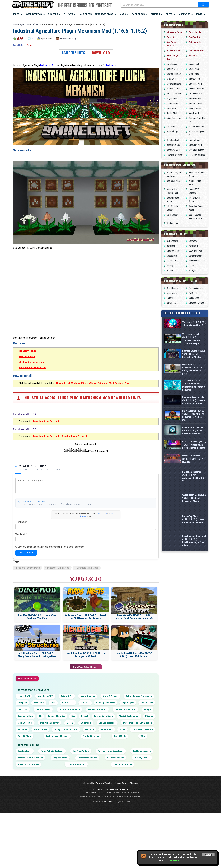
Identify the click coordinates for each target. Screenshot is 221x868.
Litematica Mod (195, 94)
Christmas (23, 772)
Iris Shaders (172, 64)
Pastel (191, 266)
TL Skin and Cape (196, 127)
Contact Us (89, 845)
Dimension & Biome (97, 772)
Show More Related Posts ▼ (86, 729)
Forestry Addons (142, 820)
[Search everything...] (159, 5)
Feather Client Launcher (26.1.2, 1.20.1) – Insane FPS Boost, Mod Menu (194, 434)
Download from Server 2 (74, 498)
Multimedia (86, 785)
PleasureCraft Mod (197, 155)
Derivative (193, 241)
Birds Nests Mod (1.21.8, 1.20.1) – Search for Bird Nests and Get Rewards (86, 679)
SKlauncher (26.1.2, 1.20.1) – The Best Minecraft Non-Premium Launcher (194, 413)
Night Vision (172, 293)
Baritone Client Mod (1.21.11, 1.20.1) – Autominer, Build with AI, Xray (194, 541)
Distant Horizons (174, 84)
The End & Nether (91, 798)
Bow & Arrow (68, 765)
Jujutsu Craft (194, 79)
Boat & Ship (39, 765)
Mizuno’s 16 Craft (196, 303)
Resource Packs (104, 14)
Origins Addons (60, 820)
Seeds (169, 14)
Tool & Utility (120, 798)
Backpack (22, 765)
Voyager (192, 270)
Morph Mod (194, 113)
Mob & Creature (25, 785)
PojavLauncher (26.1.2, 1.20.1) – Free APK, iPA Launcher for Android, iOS (193, 456)
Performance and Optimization (138, 785)
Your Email (21, 596)
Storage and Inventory (142, 792)
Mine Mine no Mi (174, 118)
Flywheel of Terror (175, 155)
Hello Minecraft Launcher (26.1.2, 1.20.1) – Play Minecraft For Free (194, 392)
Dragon (148, 772)
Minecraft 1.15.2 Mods (58, 630)
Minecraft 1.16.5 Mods (87, 630)
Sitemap (134, 845)
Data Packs (138, 14)
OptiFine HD (194, 37)
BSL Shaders (172, 241)
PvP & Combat (40, 792)
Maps (123, 14)
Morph (70, 785)
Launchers (85, 14)
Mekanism (111, 65)
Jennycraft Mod (174, 145)
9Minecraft (108, 864)
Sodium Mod (172, 69)
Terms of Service (104, 845)
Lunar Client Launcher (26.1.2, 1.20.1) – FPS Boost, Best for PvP (193, 477)
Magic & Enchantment (129, 778)
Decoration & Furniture (69, 772)
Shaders (53, 14)
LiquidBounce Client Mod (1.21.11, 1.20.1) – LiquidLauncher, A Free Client (194, 606)
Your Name (21, 584)
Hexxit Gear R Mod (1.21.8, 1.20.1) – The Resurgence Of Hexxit (86, 717)
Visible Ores (194, 298)
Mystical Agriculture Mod (32, 424)
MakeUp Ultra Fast (197, 261)
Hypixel (84, 778)
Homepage (18, 24)
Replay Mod (172, 113)
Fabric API (171, 37)
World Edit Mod (195, 98)
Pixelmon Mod (173, 51)
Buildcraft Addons (116, 820)
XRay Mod (171, 79)
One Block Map (173, 181)
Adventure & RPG (45, 758)
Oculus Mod (194, 69)
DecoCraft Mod (173, 103)
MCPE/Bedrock (34, 14)
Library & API (24, 758)
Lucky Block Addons (76, 826)
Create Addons (25, 813)
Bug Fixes (85, 765)
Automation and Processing (139, 758)
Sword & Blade (24, 798)
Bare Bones (172, 303)
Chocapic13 (172, 256)
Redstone (89, 792)
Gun (73, 778)
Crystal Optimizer (196, 150)
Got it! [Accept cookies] (208, 855)
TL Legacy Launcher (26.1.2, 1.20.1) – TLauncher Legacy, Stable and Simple (192, 349)
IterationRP (194, 246)
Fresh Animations (196, 288)
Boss (53, 765)
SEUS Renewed (195, 251)
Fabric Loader (195, 32)
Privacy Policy (101, 575)
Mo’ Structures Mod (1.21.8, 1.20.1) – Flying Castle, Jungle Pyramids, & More (37, 717)
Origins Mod (172, 98)
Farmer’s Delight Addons (52, 813)
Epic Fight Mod (195, 84)
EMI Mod (193, 56)
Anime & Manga (88, 758)
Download (101, 53)
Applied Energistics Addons (111, 813)
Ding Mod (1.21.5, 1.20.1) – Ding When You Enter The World (37, 679)
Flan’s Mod (171, 108)
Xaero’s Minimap (174, 74)
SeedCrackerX (173, 140)
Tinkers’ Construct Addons (30, 820)
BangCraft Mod (195, 145)
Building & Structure (106, 765)
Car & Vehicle (147, 765)
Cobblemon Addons (142, 813)
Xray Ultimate (172, 288)
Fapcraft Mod (195, 140)
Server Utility (107, 792)
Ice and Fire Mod (174, 94)
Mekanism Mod (48, 65)
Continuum (171, 261)
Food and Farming (57, 778)
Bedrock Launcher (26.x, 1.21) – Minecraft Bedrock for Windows (194, 370)
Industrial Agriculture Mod (32, 430)
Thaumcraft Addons (123, 826)
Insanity (170, 266)
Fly (40, 778)
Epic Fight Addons (81, 813)
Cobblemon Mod (196, 51)
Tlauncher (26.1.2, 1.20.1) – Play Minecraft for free (194, 327)
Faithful (170, 298)
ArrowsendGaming (68, 39)
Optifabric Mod (173, 89)
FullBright (193, 293)
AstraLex (171, 270)
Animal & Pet (67, 758)
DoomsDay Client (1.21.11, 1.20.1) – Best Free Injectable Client (193, 584)
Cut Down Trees (43, 772)
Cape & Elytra (128, 765)
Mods (16, 14)
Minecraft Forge (27, 413)
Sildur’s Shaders (174, 251)
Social (122, 792)
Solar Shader (172, 215)
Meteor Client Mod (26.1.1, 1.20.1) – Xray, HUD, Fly (193, 520)
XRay (143, 798)
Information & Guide (103, 778)
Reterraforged (173, 132)
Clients (68, 14)
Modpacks (184, 14)
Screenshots (74, 53)
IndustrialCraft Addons (28, 826)
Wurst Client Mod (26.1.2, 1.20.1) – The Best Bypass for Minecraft (194, 563)
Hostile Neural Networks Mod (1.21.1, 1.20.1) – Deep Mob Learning (134, 717)
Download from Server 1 (46, 483)
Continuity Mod (173, 150)
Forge (29, 45)
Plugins (155, 14)
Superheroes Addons (87, 820)
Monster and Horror (49, 785)
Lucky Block (194, 64)
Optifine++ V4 (173, 223)
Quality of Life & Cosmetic (66, 792)
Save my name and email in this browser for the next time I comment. (51, 609)
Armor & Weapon (110, 758)
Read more (175, 861)
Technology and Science (57, 798)
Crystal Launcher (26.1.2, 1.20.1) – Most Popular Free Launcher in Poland (194, 499)
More (199, 14)
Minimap (149, 778)
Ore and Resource (107, 785)
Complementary (196, 256)
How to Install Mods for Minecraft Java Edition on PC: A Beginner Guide (94, 445)
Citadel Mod (172, 127)
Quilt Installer (195, 42)
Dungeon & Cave (25, 778)
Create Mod (194, 74)
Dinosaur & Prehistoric (125, 772)
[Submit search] (203, 5)
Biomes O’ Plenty (196, 103)
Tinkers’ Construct (197, 89)
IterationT (171, 246)
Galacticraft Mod (196, 108)
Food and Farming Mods (28, 630)
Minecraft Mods (34, 24)
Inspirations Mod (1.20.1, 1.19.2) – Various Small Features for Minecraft (134, 679)
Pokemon (22, 792)
